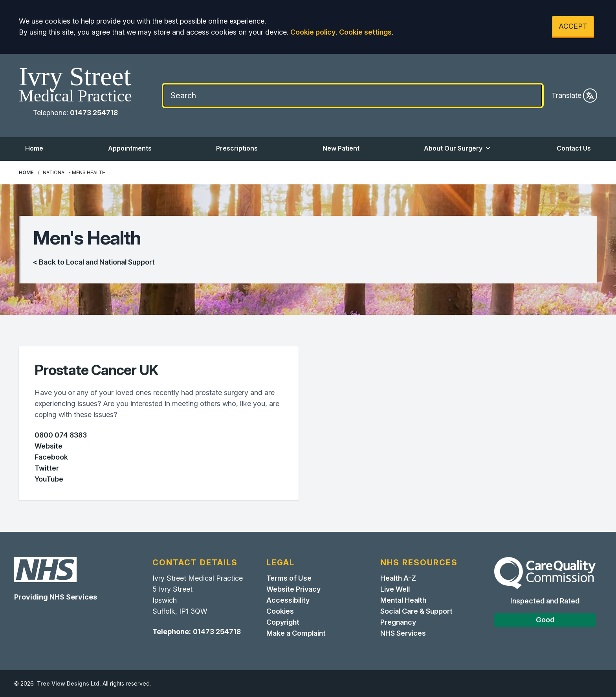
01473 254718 (94, 113)
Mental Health (403, 600)
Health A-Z (398, 578)
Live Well (395, 589)
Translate (574, 96)
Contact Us (574, 148)
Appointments (130, 148)
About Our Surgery (458, 148)
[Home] (75, 85)
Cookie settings (365, 32)
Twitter (47, 468)
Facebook (51, 457)
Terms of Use (289, 578)
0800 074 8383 (61, 435)
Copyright (283, 622)
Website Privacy (293, 589)
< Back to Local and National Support (94, 262)
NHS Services (403, 633)
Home (34, 148)
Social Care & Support (416, 611)
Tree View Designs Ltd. (69, 683)
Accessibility (288, 600)
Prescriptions (237, 148)
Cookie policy (313, 32)
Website (49, 446)
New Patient (341, 148)
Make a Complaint (296, 633)
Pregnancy (398, 622)
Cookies (280, 611)
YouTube (49, 479)
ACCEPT (573, 26)
